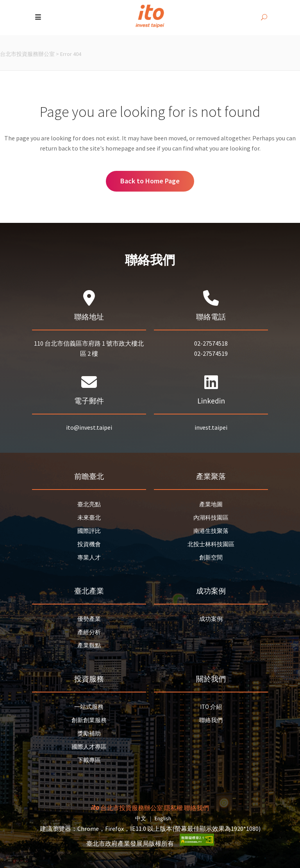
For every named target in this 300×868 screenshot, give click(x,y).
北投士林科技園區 (211, 544)
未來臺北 (89, 517)
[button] (39, 18)
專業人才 (89, 557)
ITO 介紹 (211, 707)
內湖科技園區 (211, 517)
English (163, 818)
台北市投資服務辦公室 (27, 54)
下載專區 (89, 760)
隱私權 (173, 808)
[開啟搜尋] (264, 18)
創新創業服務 (89, 720)
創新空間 (211, 557)
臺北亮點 (89, 504)
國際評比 (89, 531)
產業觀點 (89, 645)
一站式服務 (89, 707)
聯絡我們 (211, 720)
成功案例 (211, 619)
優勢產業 (89, 619)
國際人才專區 (89, 747)
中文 (141, 818)
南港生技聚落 (211, 531)
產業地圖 (211, 504)
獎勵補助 (89, 733)
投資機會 (89, 544)
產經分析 (89, 632)
